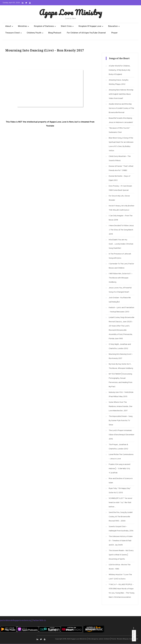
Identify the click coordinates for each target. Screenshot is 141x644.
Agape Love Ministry (70, 12)
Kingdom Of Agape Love (90, 26)
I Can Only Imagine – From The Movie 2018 (121, 218)
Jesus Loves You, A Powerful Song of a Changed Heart (120, 290)
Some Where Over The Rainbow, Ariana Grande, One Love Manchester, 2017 (121, 407)
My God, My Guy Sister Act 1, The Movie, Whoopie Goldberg (121, 366)
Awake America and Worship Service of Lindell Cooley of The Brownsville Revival (121, 108)
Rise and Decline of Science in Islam (121, 481)
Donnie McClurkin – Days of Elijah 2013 (119, 178)
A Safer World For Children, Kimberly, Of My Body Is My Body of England (119, 70)
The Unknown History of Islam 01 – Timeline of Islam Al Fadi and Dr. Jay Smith (121, 541)
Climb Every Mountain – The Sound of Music (120, 159)
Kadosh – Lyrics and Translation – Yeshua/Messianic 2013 (121, 310)
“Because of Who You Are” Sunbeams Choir (119, 130)
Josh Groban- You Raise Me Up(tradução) (120, 300)
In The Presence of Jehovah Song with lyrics (120, 256)
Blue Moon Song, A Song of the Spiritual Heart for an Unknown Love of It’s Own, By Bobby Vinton (121, 144)
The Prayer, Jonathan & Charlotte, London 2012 (118, 447)
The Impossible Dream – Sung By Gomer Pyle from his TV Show (121, 421)
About (8, 26)
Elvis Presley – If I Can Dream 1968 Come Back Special (120, 188)
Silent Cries (66, 26)
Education (113, 26)
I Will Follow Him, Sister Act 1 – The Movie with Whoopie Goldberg (121, 278)
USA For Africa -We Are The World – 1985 (120, 567)
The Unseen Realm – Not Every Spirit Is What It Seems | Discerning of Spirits (121, 555)
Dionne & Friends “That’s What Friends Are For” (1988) (121, 168)
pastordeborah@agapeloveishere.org (16, 621)
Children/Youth (34, 33)
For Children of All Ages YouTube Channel (86, 33)
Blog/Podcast (55, 33)
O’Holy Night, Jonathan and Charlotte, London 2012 (120, 347)
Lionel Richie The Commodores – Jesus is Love (121, 457)
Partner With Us (39, 621)
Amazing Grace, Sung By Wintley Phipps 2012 (119, 82)
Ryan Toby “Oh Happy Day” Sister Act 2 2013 (120, 491)
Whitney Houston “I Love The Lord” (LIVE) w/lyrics (120, 577)
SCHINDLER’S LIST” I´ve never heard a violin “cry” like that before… (121, 503)
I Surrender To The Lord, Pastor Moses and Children (121, 266)
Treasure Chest (13, 33)
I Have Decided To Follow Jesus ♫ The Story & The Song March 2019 (121, 230)
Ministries (23, 26)
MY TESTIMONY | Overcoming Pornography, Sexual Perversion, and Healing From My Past (121, 380)
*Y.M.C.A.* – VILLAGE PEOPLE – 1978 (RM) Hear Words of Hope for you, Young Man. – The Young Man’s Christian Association (122, 591)
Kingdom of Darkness (44, 26)
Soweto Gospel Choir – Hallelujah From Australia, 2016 (121, 529)
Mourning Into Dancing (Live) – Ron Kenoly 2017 (121, 356)
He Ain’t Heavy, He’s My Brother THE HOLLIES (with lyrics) (122, 208)
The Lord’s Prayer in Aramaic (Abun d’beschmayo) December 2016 (122, 435)
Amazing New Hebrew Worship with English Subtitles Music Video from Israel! (121, 94)
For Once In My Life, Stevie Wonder (119, 198)
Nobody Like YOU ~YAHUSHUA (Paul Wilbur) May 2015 (121, 395)
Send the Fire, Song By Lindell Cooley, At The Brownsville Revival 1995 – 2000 (121, 517)
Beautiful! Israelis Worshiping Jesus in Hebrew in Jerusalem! (121, 120)
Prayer (114, 33)
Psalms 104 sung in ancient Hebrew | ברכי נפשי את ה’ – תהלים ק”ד (120, 469)
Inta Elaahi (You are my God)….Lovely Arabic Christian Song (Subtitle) (121, 244)
